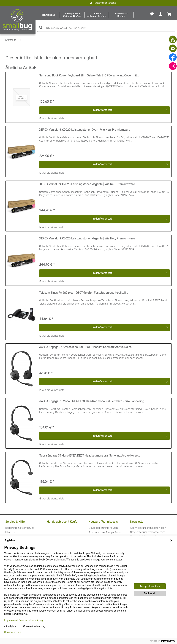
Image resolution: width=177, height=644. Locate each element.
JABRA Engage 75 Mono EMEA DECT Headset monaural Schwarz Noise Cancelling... (93, 401)
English (10, 540)
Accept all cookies (150, 586)
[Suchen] (40, 28)
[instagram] (173, 66)
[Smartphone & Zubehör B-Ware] (72, 15)
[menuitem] (48, 15)
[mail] (173, 48)
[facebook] (173, 57)
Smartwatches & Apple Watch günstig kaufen (105, 535)
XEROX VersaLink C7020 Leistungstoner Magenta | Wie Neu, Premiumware (87, 184)
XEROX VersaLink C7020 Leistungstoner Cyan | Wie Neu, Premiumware (85, 130)
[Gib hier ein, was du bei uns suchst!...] (106, 28)
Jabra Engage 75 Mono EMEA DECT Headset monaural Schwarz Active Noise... (89, 456)
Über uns (10, 533)
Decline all (150, 593)
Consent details (13, 632)
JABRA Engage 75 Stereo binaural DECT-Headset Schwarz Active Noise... (86, 347)
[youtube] (173, 39)
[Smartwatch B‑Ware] (121, 15)
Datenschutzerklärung (31, 620)
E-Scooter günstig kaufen (103, 528)
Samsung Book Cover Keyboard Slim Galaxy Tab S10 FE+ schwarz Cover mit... (89, 75)
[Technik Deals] (48, 15)
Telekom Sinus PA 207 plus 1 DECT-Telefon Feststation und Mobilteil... (84, 293)
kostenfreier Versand (83, 3)
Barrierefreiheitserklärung (20, 528)
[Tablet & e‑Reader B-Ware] (97, 15)
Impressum (10, 620)
